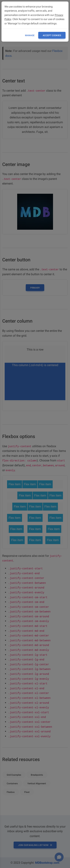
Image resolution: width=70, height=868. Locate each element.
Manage (30, 35)
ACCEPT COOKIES (52, 35)
